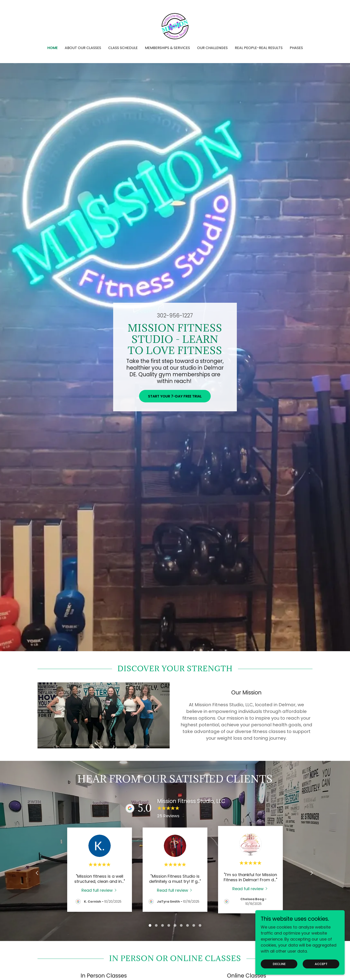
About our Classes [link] (83, 48)
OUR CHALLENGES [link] (212, 48)
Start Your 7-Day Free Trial (175, 396)
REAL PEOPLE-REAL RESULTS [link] (259, 48)
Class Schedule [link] (123, 48)
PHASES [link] (296, 48)
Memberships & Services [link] (167, 48)
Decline (279, 964)
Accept (321, 964)
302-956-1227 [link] (175, 316)
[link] (175, 26)
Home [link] (52, 48)
